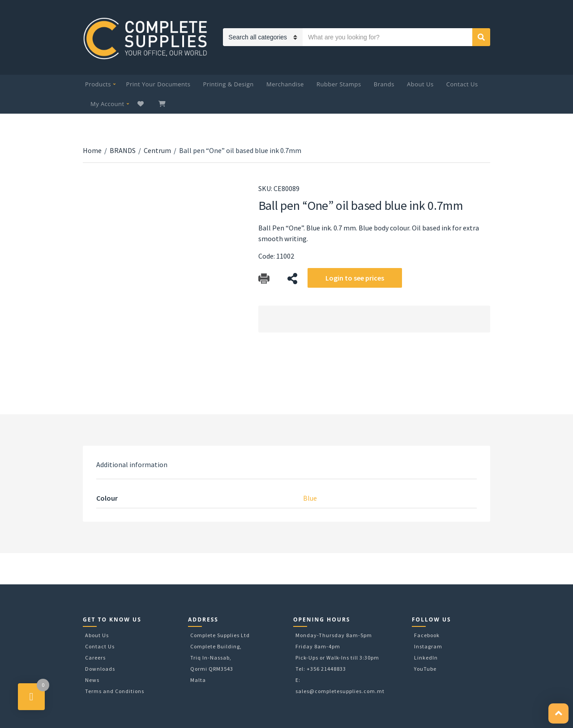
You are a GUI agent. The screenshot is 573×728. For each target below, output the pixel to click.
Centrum (157, 150)
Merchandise (285, 84)
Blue (310, 498)
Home (92, 150)
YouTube (425, 669)
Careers (95, 658)
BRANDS (123, 150)
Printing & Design (229, 84)
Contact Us (462, 84)
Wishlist (142, 104)
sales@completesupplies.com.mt (340, 691)
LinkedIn (426, 658)
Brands (384, 84)
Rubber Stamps (339, 84)
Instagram (428, 646)
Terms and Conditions (115, 691)
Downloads (100, 669)
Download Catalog (264, 279)
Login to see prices (355, 278)
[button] (558, 713)
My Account (107, 104)
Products (98, 84)
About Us (420, 84)
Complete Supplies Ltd (220, 635)
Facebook (427, 635)
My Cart (163, 104)
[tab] (132, 464)
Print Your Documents (158, 84)
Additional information (132, 464)
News (92, 680)
